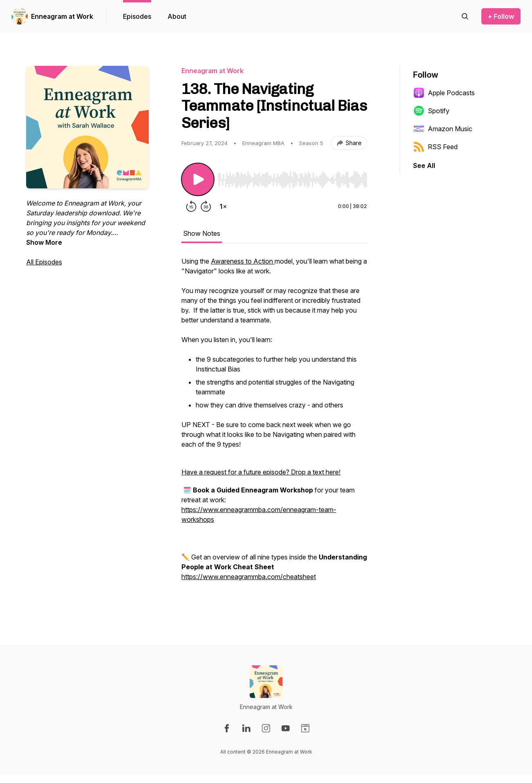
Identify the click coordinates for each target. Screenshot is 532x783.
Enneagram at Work (62, 16)
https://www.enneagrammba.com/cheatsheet (249, 577)
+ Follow (501, 16)
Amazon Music (443, 129)
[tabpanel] (274, 428)
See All (424, 166)
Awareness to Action (243, 261)
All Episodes (44, 262)
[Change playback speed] (223, 206)
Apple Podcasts (444, 93)
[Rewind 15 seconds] (191, 206)
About (177, 16)
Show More (44, 242)
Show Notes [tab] (202, 233)
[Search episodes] (465, 16)
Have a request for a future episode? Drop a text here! (261, 472)
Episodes (137, 16)
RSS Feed (435, 147)
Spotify (431, 111)
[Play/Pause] (198, 179)
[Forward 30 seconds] (206, 206)
